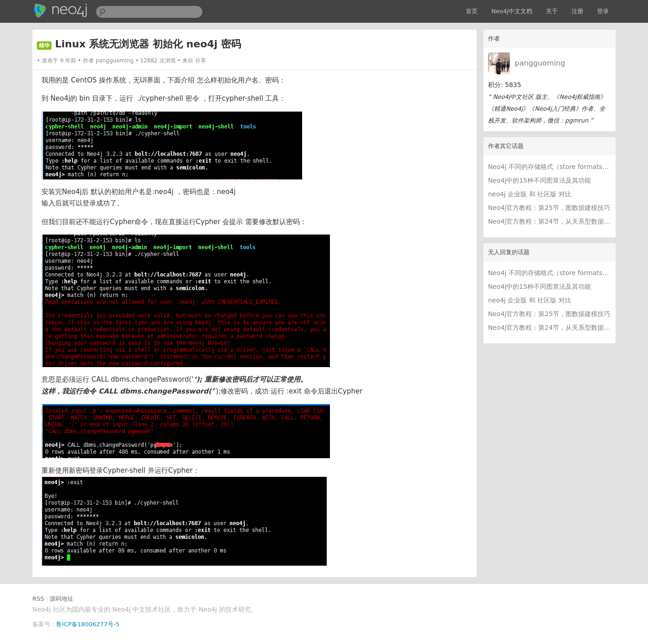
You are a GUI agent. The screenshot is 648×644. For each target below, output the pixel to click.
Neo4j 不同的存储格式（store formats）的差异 (550, 167)
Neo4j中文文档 (512, 11)
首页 (472, 11)
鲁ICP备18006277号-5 (88, 624)
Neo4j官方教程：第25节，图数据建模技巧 (549, 208)
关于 (552, 11)
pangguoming (540, 63)
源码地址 (62, 599)
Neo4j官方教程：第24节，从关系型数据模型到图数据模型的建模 (550, 221)
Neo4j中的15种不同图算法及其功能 (540, 180)
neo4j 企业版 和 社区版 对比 (530, 194)
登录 (603, 11)
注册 (577, 11)
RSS (38, 599)
